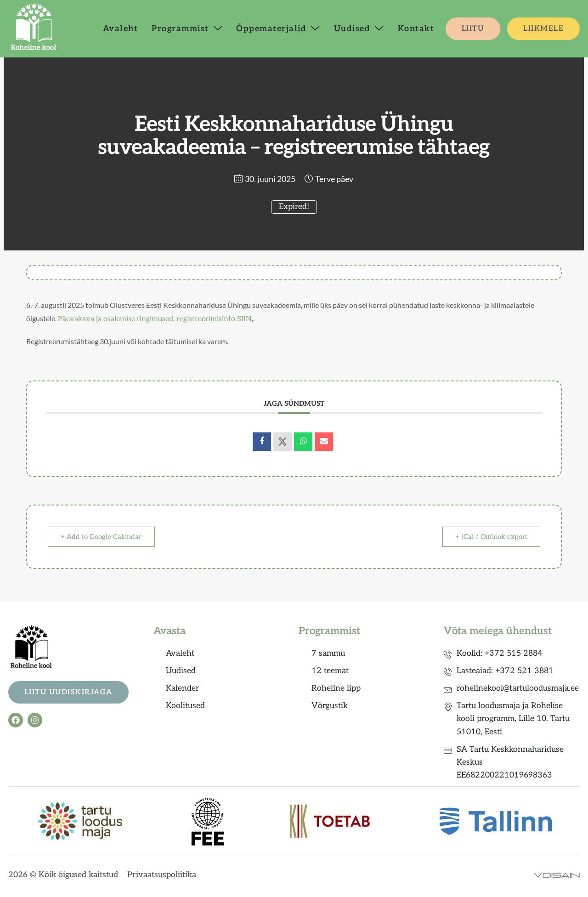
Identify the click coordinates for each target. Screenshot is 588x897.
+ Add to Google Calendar (102, 537)
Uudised (359, 29)
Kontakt (416, 29)
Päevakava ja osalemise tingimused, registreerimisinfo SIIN (155, 319)
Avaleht (121, 29)
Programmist (187, 29)
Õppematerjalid (278, 29)
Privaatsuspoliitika (162, 875)
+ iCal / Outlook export (491, 537)
